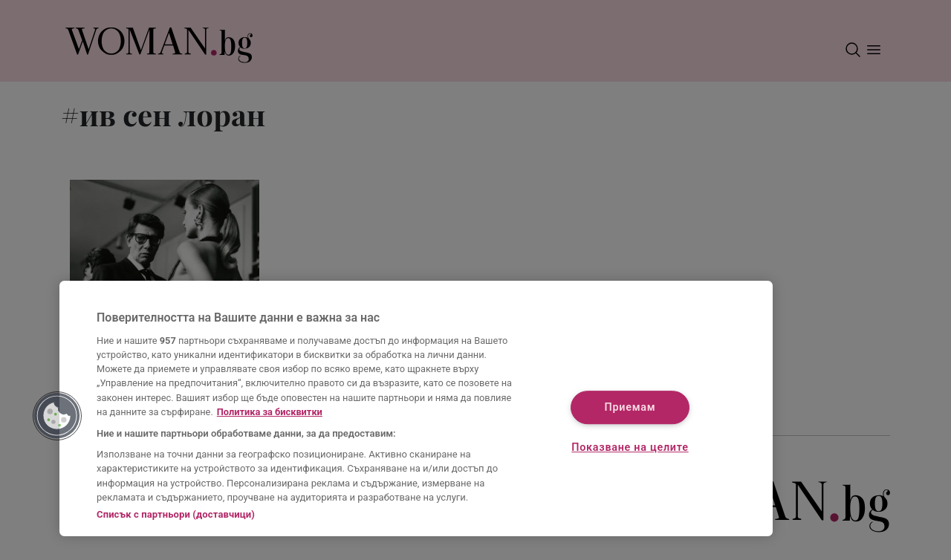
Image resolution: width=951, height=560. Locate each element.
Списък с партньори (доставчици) (176, 514)
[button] (57, 416)
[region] (416, 408)
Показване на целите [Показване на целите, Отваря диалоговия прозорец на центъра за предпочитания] (630, 447)
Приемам (630, 408)
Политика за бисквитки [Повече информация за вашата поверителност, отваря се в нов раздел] (270, 412)
